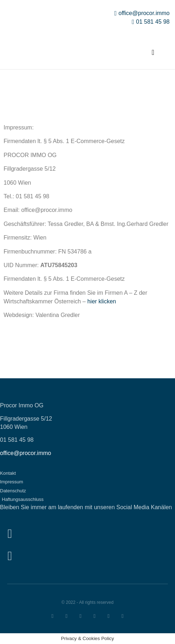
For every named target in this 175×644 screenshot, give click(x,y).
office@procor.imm (24, 453)
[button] (153, 52)
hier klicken (102, 301)
